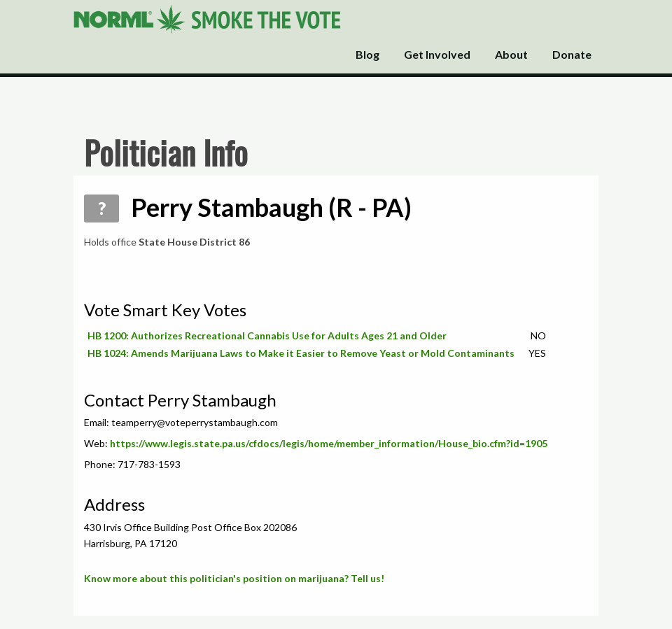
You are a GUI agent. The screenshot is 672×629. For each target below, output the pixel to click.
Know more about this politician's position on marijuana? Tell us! (234, 578)
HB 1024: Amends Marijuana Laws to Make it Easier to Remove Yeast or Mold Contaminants (301, 353)
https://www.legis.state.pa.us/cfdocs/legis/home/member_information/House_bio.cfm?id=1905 (329, 443)
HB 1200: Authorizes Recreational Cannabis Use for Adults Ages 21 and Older (267, 335)
